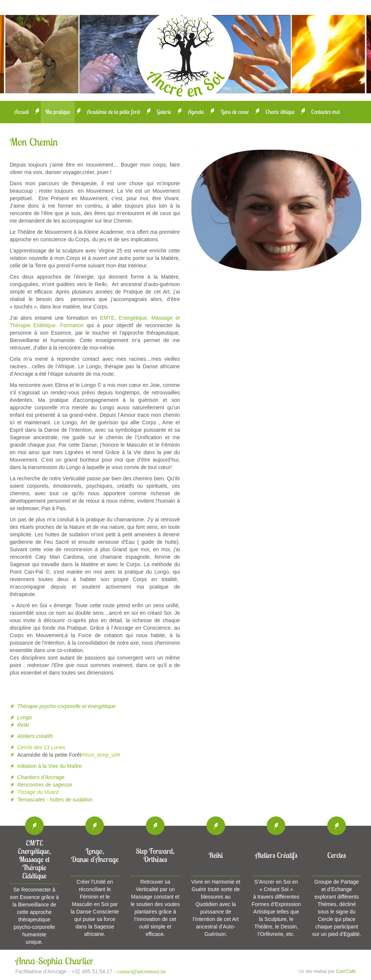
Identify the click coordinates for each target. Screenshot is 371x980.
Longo (24, 717)
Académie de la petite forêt (114, 112)
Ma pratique (58, 112)
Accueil (22, 112)
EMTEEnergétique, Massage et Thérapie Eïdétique (35, 859)
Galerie (164, 112)
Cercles (337, 855)
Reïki (23, 725)
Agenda (196, 112)
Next (348, 210)
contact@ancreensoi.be (141, 972)
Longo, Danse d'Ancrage (95, 855)
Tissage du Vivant (38, 792)
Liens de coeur (235, 112)
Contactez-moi (326, 112)
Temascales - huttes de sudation (55, 800)
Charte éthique (280, 112)
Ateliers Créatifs (276, 855)
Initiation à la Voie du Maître (50, 766)
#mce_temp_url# (101, 755)
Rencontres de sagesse (45, 785)
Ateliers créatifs (35, 736)
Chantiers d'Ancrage (41, 777)
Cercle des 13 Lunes (41, 747)
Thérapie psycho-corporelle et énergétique (66, 706)
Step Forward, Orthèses (155, 855)
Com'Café (346, 971)
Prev (204, 210)
